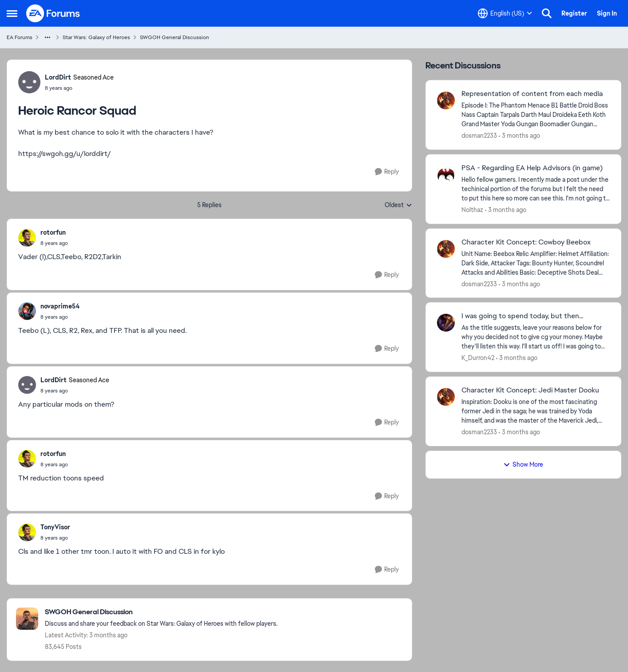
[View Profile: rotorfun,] (27, 238)
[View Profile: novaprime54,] (27, 311)
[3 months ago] (519, 136)
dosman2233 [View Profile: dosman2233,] (479, 136)
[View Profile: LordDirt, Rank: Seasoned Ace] (29, 82)
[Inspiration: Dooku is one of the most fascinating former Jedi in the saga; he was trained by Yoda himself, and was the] (536, 411)
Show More (523, 464)
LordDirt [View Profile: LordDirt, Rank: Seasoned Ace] (58, 77)
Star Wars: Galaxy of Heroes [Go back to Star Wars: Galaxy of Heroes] (96, 37)
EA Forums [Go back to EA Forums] (20, 37)
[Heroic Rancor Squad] (54, 243)
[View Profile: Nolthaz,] (446, 175)
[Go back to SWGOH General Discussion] (161, 612)
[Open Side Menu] (12, 13)
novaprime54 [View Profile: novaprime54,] (60, 306)
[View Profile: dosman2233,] (446, 100)
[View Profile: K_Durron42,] (446, 323)
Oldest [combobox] (398, 205)
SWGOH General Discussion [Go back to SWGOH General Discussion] (175, 37)
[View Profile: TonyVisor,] (27, 532)
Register (574, 13)
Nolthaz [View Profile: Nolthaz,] (472, 210)
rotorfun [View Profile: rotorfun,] (53, 232)
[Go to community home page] (53, 13)
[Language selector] (505, 13)
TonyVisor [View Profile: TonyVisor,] (55, 527)
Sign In (607, 13)
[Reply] (387, 172)
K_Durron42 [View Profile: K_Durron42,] (478, 358)
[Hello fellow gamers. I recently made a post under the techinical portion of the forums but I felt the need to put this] (536, 189)
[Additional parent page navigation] (48, 37)
